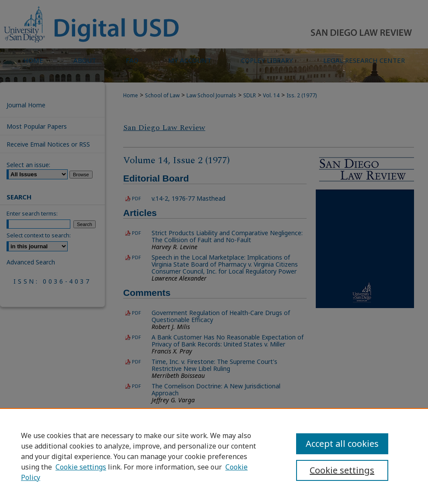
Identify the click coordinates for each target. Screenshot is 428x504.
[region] (214, 456)
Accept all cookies (342, 444)
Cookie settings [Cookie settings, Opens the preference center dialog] (342, 470)
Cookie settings (81, 467)
